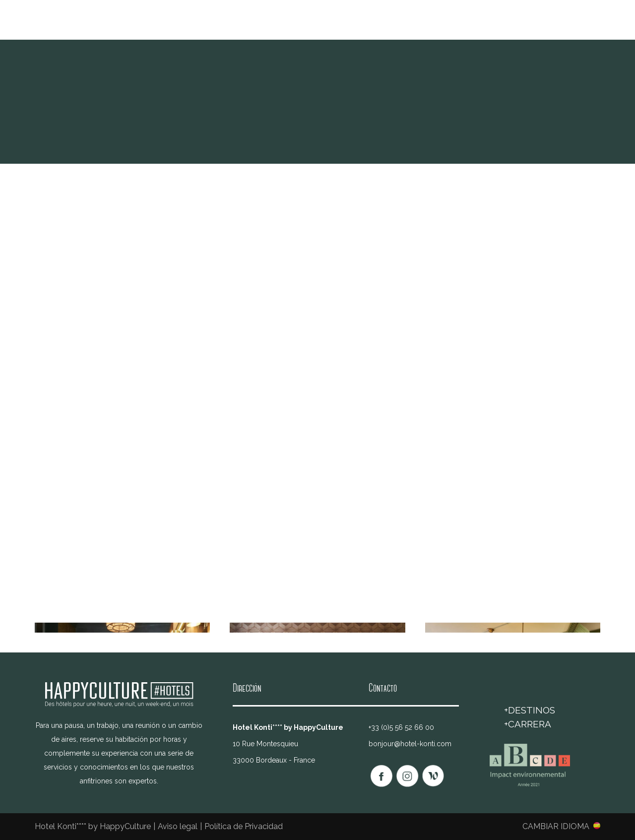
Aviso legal (178, 826)
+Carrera (528, 724)
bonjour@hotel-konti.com (410, 744)
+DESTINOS (530, 710)
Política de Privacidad (244, 826)
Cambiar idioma (556, 826)
